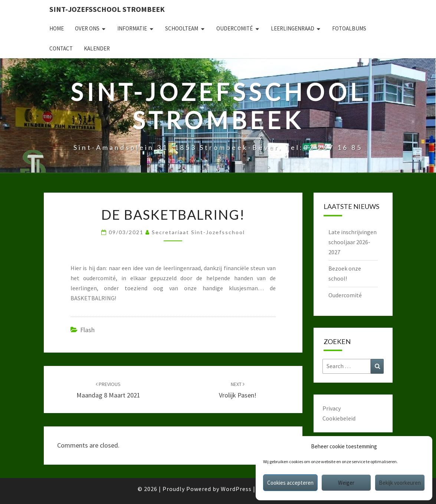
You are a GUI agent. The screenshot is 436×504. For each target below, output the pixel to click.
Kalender (97, 48)
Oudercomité (235, 28)
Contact (61, 48)
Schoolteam (182, 28)
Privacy (332, 408)
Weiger (346, 483)
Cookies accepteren (290, 483)
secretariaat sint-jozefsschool (198, 232)
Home (57, 28)
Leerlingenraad (293, 28)
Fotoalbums (349, 28)
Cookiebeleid (339, 418)
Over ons (87, 28)
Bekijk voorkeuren (400, 483)
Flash (87, 330)
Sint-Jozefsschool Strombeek (107, 9)
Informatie (132, 28)
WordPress (236, 489)
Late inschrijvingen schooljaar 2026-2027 (353, 242)
